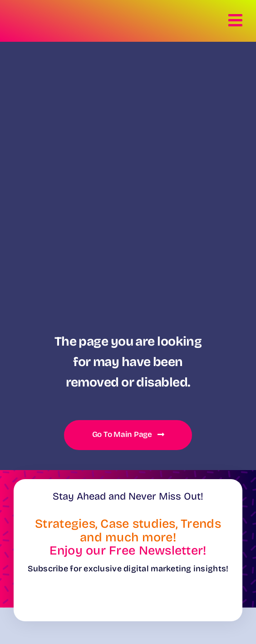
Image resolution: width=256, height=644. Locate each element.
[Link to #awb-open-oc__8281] (236, 20)
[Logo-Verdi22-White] (41, 14)
